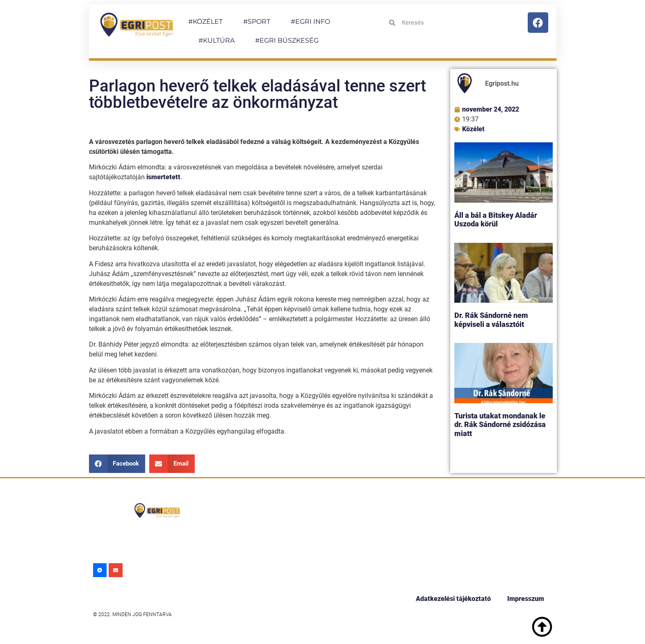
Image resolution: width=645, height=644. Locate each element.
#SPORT (257, 22)
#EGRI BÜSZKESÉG (287, 40)
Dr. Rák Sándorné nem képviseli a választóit (491, 320)
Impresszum (526, 599)
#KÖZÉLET (205, 22)
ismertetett (163, 177)
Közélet (473, 129)
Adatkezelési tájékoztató (453, 599)
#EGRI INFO (310, 22)
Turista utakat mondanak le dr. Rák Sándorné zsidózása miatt (500, 425)
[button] (117, 464)
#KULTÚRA (217, 40)
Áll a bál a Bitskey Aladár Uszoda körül (496, 220)
